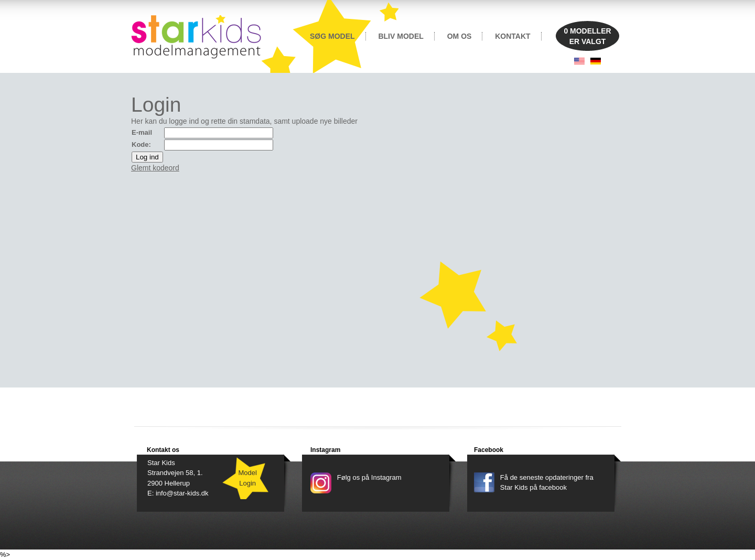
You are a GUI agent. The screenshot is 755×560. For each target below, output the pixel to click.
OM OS (460, 36)
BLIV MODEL (401, 36)
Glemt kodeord (155, 168)
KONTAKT (513, 36)
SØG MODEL (332, 36)
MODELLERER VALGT (587, 36)
